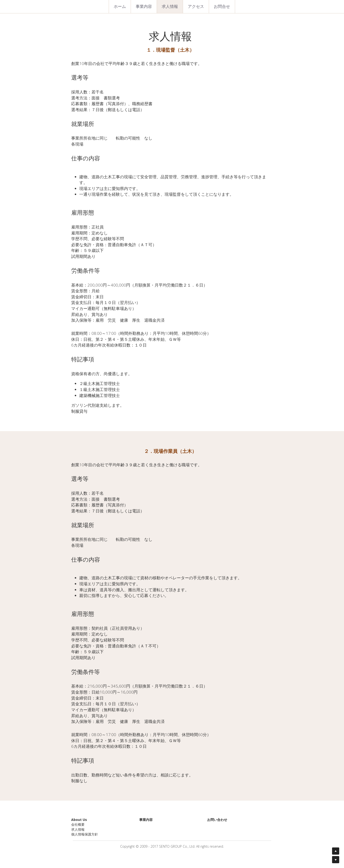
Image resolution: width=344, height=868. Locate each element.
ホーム (120, 6)
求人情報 (170, 6)
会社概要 (78, 824)
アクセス (196, 6)
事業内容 (144, 6)
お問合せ (222, 6)
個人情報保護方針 (85, 834)
